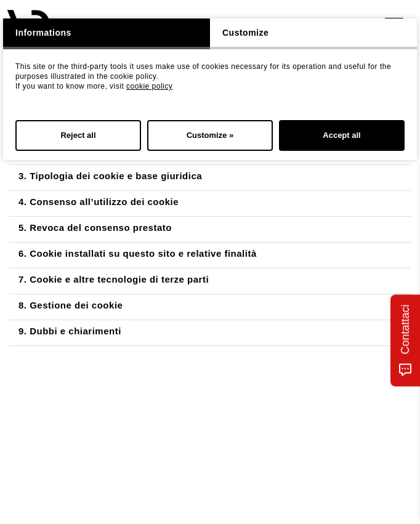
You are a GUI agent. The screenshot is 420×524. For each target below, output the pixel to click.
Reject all (78, 135)
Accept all (341, 135)
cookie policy (149, 86)
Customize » (210, 135)
